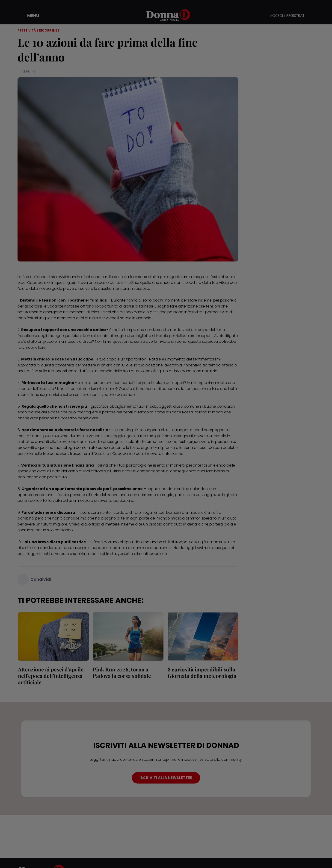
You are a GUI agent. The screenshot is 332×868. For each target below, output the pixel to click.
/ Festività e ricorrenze (38, 30)
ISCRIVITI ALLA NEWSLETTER (166, 778)
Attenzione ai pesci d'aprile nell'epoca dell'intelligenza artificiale (50, 676)
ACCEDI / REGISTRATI (288, 16)
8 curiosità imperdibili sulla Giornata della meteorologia (202, 672)
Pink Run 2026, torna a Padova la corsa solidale (122, 672)
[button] (30, 16)
